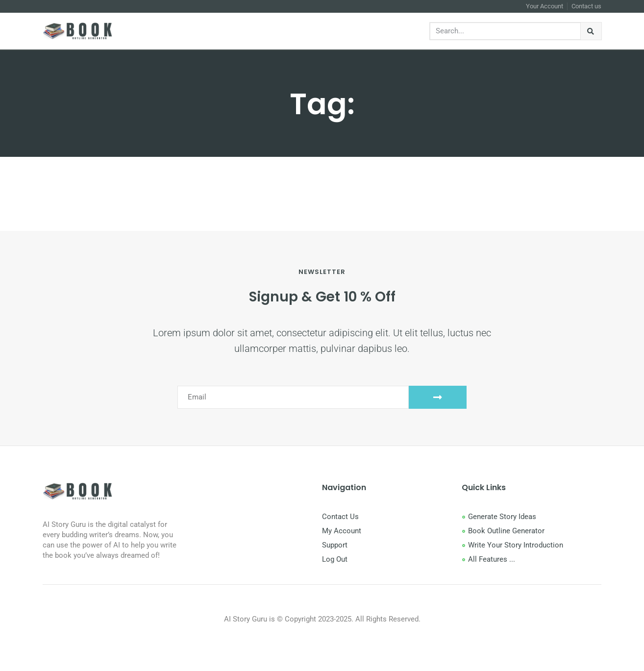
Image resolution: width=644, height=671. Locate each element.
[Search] (591, 31)
